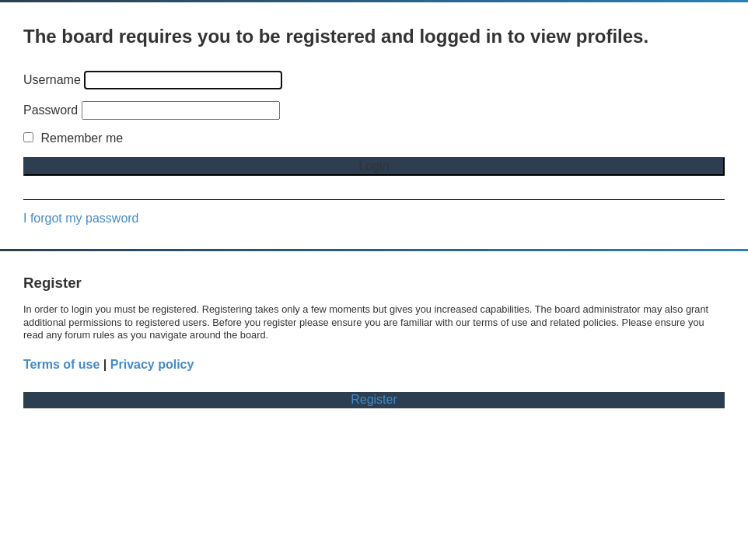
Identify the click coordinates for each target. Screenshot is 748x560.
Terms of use (61, 364)
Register (374, 399)
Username (52, 80)
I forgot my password (81, 218)
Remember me (73, 138)
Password (51, 110)
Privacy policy (152, 364)
